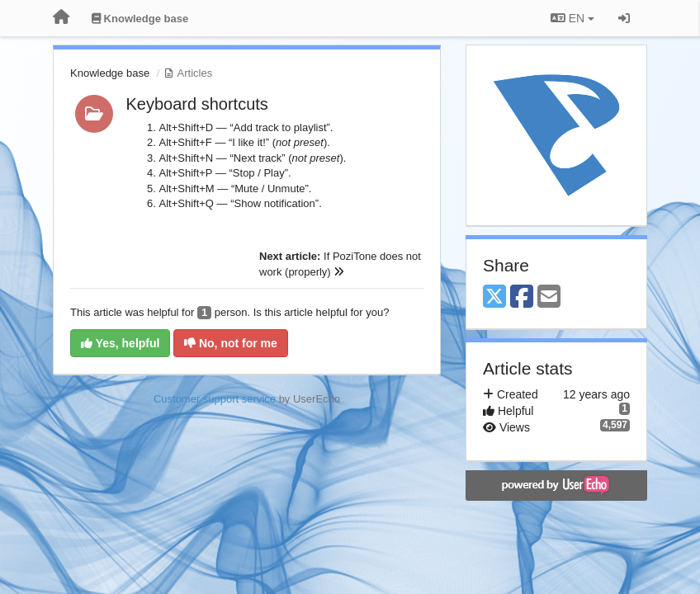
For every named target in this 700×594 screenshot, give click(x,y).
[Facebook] (522, 297)
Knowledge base (110, 73)
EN (572, 18)
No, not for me (231, 343)
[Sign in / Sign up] (624, 18)
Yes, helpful (120, 343)
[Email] (549, 297)
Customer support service (215, 399)
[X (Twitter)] (494, 297)
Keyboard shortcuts (197, 104)
